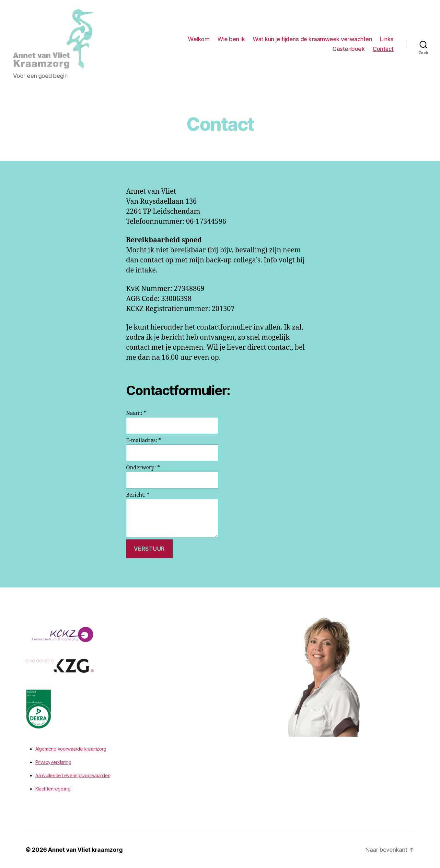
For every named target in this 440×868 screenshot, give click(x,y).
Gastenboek (348, 49)
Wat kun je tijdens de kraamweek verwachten (312, 39)
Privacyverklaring (53, 762)
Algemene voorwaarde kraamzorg (71, 749)
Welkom (199, 39)
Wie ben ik (231, 39)
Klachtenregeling (53, 789)
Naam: (136, 413)
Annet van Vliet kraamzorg (85, 850)
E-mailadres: (144, 440)
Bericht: (138, 495)
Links (387, 39)
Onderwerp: (143, 468)
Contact (383, 49)
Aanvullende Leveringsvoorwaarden (73, 775)
